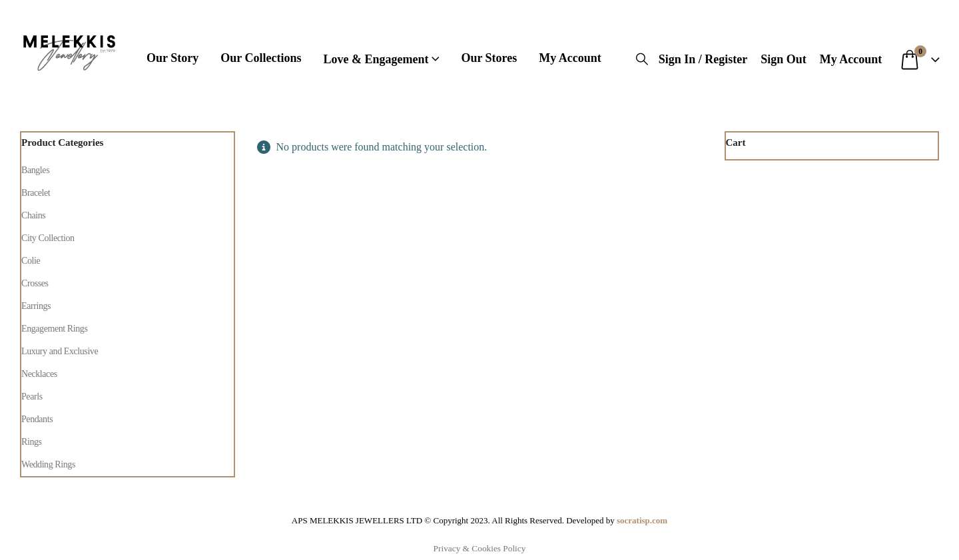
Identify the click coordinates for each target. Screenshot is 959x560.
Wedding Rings (48, 464)
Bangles (35, 170)
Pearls (32, 397)
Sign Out (784, 59)
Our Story (172, 58)
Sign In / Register (703, 59)
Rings (32, 442)
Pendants (37, 419)
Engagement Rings (54, 329)
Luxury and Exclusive (60, 351)
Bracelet (36, 193)
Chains (33, 215)
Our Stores (489, 58)
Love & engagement (376, 59)
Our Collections (261, 58)
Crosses (35, 283)
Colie (31, 261)
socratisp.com (642, 520)
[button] (642, 59)
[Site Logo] (69, 50)
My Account (570, 58)
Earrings (36, 306)
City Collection (48, 238)
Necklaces (39, 374)
